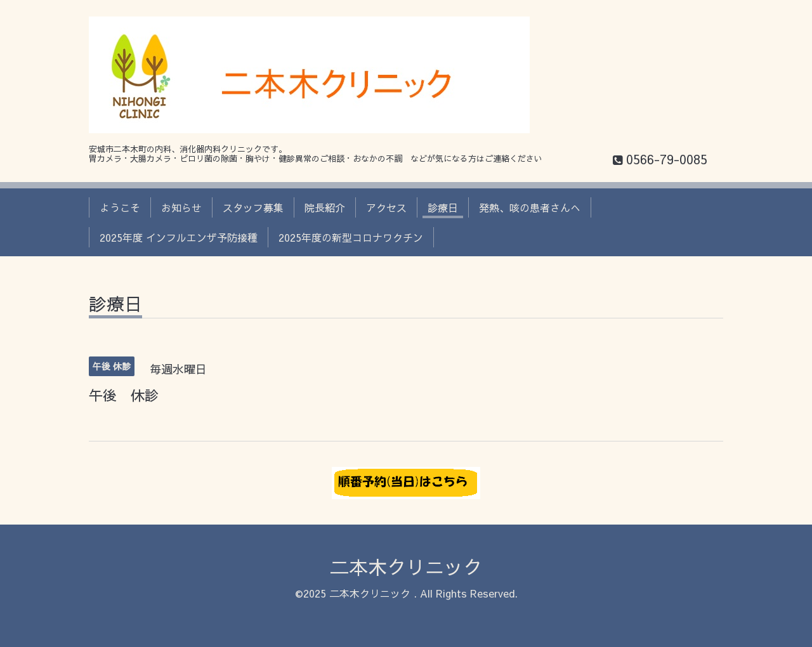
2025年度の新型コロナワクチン (351, 237)
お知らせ (181, 207)
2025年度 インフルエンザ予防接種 (179, 237)
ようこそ (120, 207)
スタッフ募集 (253, 207)
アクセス (386, 207)
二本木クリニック (406, 567)
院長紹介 (325, 207)
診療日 (443, 207)
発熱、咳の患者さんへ (530, 207)
